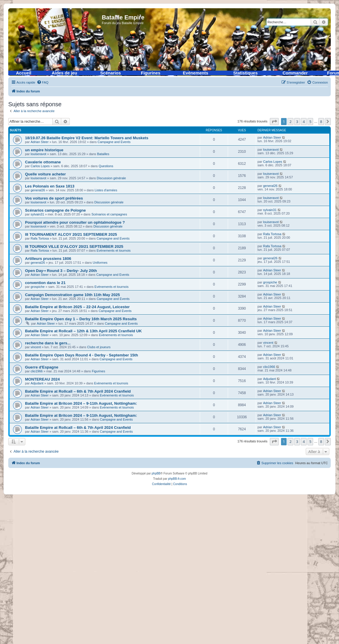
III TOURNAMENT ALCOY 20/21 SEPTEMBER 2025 (71, 234)
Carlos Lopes (40, 166)
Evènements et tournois (114, 250)
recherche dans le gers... (48, 343)
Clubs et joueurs (99, 347)
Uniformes (100, 263)
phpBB (156, 473)
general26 (38, 190)
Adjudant (37, 383)
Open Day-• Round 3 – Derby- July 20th (61, 271)
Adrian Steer (40, 142)
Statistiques (246, 73)
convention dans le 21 (45, 283)
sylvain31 (37, 214)
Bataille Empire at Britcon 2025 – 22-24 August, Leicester (77, 307)
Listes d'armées (106, 190)
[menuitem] (43, 82)
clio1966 (37, 371)
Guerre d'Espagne (42, 367)
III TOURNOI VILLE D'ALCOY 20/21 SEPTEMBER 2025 (74, 247)
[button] (274, 122)
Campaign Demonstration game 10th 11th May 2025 (72, 295)
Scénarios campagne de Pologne (55, 210)
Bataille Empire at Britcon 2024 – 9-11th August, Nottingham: (81, 403)
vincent (36, 347)
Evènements (195, 73)
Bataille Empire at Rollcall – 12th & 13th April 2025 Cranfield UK (83, 331)
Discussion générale (111, 178)
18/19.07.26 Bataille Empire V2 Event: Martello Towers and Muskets (87, 138)
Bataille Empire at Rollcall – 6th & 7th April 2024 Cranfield (78, 391)
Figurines (151, 73)
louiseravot (38, 154)
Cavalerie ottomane (43, 162)
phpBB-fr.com (177, 479)
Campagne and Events (114, 142)
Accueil (24, 73)
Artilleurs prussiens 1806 (48, 259)
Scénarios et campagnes (109, 214)
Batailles (103, 154)
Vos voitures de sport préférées (54, 198)
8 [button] (321, 122)
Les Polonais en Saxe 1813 (50, 186)
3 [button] (297, 122)
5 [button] (310, 122)
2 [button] (290, 122)
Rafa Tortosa (40, 238)
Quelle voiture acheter (45, 174)
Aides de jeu (64, 73)
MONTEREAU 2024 (42, 379)
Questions (106, 166)
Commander (295, 73)
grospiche (38, 287)
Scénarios (111, 73)
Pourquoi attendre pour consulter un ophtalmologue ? (75, 222)
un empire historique (44, 150)
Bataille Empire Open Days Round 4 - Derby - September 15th (82, 355)
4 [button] (304, 122)
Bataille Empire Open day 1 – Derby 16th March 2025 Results (81, 319)
